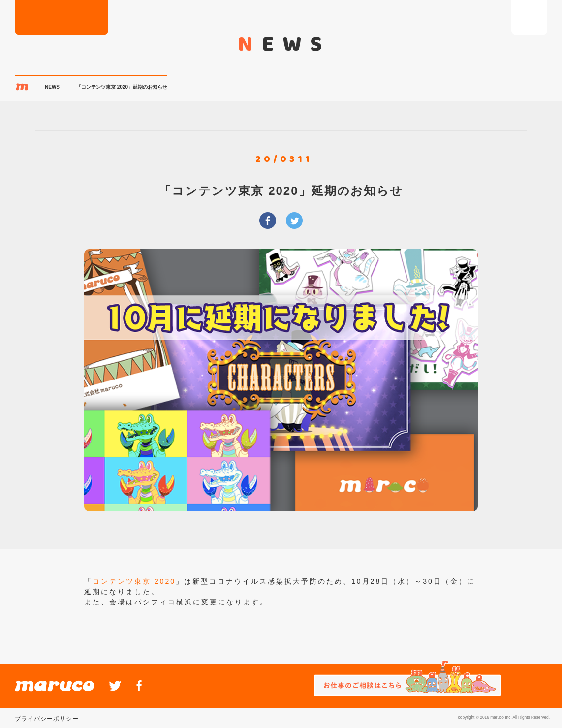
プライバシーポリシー (47, 719)
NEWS (52, 87)
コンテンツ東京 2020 (134, 581)
